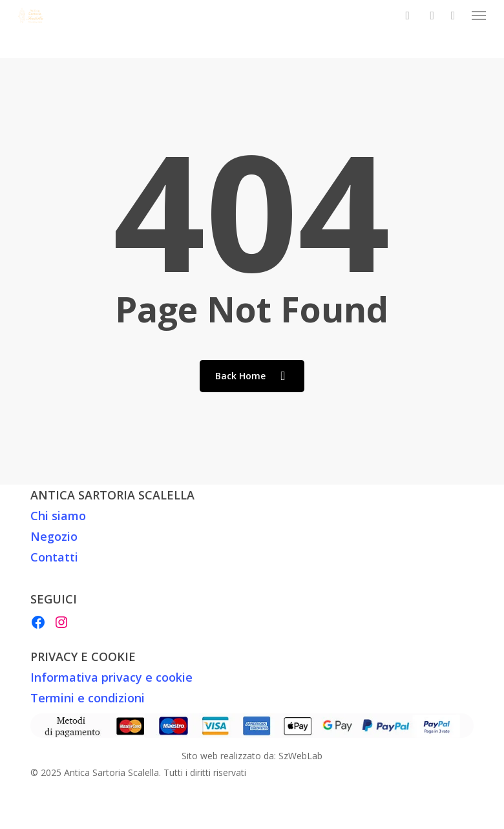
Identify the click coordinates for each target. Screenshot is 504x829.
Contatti (54, 557)
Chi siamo (58, 516)
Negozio (54, 536)
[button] (479, 16)
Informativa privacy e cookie (111, 677)
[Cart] (453, 16)
